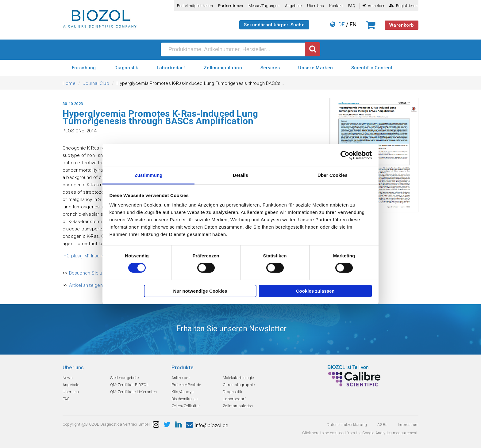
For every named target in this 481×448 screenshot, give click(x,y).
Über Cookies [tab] (333, 175)
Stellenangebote (124, 378)
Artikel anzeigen (86, 285)
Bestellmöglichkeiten (195, 6)
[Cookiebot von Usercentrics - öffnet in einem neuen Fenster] (345, 155)
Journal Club (96, 83)
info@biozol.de (207, 425)
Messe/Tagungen (264, 6)
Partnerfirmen (231, 6)
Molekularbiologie (238, 378)
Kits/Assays (183, 392)
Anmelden (374, 6)
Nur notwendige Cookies (200, 291)
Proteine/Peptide (186, 385)
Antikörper (181, 378)
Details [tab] (240, 175)
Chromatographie (239, 385)
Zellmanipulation (223, 68)
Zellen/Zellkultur (186, 406)
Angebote (293, 6)
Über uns (316, 6)
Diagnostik (126, 68)
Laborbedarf (171, 68)
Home (69, 83)
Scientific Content (372, 68)
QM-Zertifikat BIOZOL (129, 385)
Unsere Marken (316, 68)
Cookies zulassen (315, 291)
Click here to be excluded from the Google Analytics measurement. (360, 433)
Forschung (84, 68)
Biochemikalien (185, 399)
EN (353, 24)
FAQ (352, 6)
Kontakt (336, 6)
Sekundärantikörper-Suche (274, 25)
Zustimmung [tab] (149, 175)
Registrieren (403, 6)
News (68, 378)
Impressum (408, 425)
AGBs (382, 425)
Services (270, 68)
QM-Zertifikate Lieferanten (133, 392)
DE (342, 24)
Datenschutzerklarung (347, 425)
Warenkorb (402, 25)
